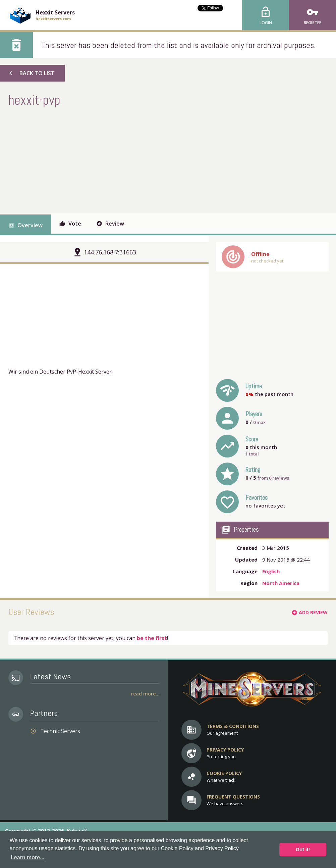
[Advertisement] (130, 159)
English (271, 571)
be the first (152, 638)
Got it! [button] (303, 850)
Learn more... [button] (27, 857)
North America (281, 583)
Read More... (145, 694)
